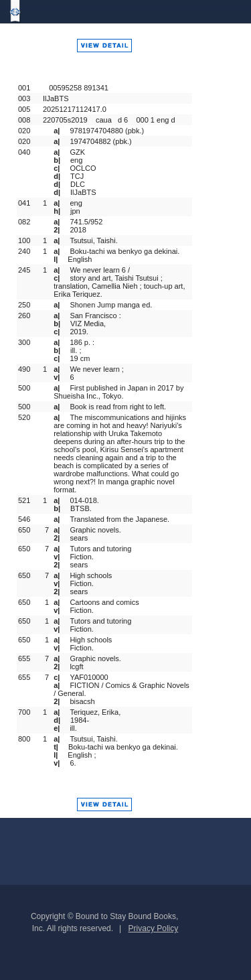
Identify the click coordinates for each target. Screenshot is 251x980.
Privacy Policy (154, 928)
